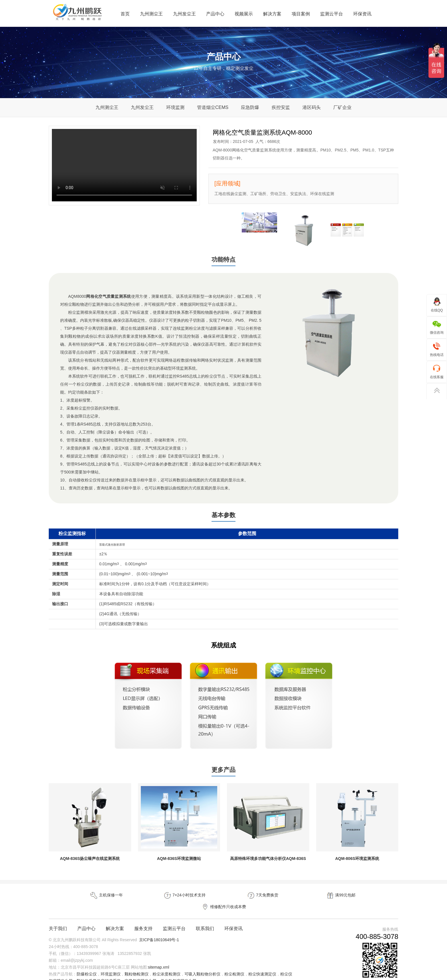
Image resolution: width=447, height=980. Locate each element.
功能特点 (223, 260)
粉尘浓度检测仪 (166, 964)
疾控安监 (281, 107)
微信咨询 (437, 327)
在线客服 (437, 371)
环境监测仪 (111, 964)
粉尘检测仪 (234, 964)
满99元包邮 (293, 897)
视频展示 (244, 14)
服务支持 (143, 919)
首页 (125, 14)
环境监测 (175, 107)
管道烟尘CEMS (213, 107)
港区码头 (312, 107)
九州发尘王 (184, 14)
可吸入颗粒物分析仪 (202, 964)
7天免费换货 (223, 897)
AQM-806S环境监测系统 (357, 860)
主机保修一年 (84, 897)
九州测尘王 (151, 14)
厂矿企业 (342, 107)
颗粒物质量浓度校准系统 (99, 971)
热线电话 (437, 349)
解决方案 (272, 14)
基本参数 (223, 516)
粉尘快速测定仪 (262, 964)
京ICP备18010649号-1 (159, 930)
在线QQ (437, 305)
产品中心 (215, 14)
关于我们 (58, 919)
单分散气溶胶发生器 (178, 971)
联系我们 (205, 919)
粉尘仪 (286, 964)
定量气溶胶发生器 (141, 971)
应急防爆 (250, 107)
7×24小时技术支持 (154, 897)
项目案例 (301, 14)
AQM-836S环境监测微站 (179, 860)
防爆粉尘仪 (87, 964)
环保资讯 (362, 14)
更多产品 (223, 771)
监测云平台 (332, 14)
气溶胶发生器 (61, 971)
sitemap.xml (159, 957)
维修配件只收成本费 (363, 897)
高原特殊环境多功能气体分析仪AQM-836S (268, 860)
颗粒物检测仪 (137, 964)
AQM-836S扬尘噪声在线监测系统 (90, 860)
